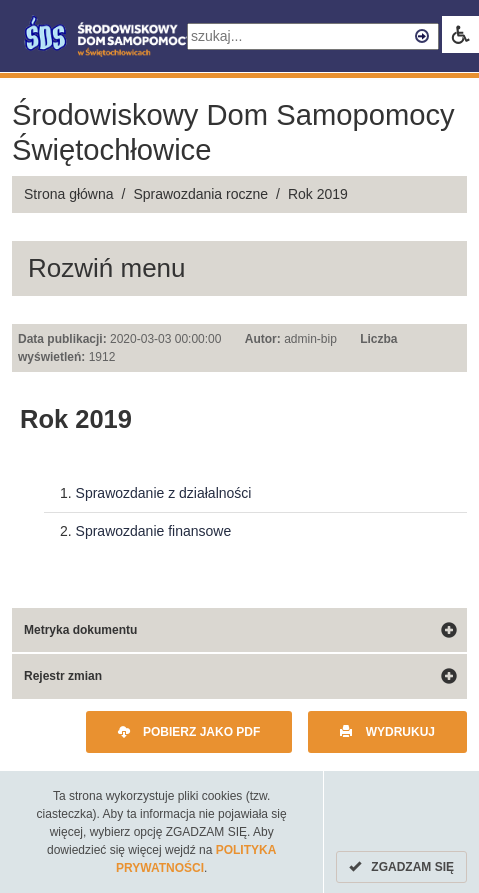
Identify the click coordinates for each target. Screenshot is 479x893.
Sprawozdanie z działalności (164, 493)
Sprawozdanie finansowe (154, 531)
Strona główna (69, 194)
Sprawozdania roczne (200, 194)
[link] (460, 34)
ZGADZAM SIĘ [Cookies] (401, 867)
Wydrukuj (387, 732)
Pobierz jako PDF (189, 732)
